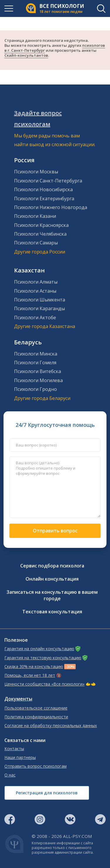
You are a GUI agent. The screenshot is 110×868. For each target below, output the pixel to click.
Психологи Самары (36, 243)
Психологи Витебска (38, 371)
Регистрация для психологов (47, 793)
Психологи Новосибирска (43, 189)
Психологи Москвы (36, 172)
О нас (10, 775)
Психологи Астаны (35, 291)
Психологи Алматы (36, 282)
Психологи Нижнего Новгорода (51, 207)
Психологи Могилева (38, 380)
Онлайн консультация (52, 579)
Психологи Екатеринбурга (44, 199)
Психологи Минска (36, 354)
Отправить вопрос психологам (35, 766)
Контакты (14, 749)
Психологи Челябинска (40, 234)
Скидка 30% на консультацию (34, 667)
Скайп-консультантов (26, 55)
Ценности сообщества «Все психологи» (44, 684)
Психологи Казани (35, 216)
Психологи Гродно (35, 389)
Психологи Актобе (35, 317)
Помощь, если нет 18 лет (30, 675)
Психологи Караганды (39, 308)
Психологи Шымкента (40, 300)
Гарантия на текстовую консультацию (43, 658)
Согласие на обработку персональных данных (51, 726)
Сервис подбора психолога (52, 566)
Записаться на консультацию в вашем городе (52, 595)
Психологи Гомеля (35, 363)
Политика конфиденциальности (36, 717)
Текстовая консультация (52, 612)
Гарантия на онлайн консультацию (39, 649)
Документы (18, 699)
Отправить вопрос (55, 531)
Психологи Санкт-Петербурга (48, 181)
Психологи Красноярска (41, 225)
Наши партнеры (20, 757)
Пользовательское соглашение (36, 708)
